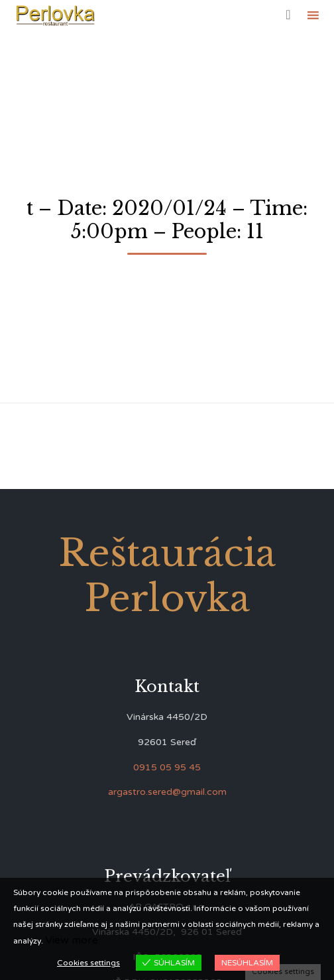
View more (72, 940)
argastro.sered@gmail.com (167, 792)
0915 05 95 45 (167, 767)
